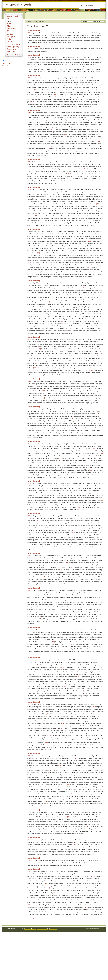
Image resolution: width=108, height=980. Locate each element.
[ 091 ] (62, 728)
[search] (89, 6)
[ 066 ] (72, 533)
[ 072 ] (29, 590)
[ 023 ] (34, 216)
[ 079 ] (53, 642)
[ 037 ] (42, 316)
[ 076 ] (40, 619)
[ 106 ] (88, 826)
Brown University (53, 929)
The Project (12, 16)
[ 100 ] (55, 789)
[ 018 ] (70, 174)
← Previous (32, 918)
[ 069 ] (67, 563)
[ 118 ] (29, 905)
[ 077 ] (29, 630)
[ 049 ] (46, 398)
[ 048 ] (44, 391)
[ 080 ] (73, 644)
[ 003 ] (29, 57)
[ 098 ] (101, 777)
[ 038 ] (62, 321)
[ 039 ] (67, 328)
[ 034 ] (77, 295)
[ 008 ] (55, 94)
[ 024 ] (90, 220)
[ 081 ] (29, 660)
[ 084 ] (78, 677)
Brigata (10, 24)
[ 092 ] (51, 735)
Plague (10, 26)
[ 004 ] (66, 64)
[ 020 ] (29, 190)
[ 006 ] (84, 85)
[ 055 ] (94, 448)
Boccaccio (12, 18)
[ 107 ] (29, 840)
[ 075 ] (51, 612)
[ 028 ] (38, 253)
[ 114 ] (48, 888)
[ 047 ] (36, 386)
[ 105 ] (61, 822)
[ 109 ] (40, 849)
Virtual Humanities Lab (42, 929)
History (10, 31)
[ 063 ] (79, 507)
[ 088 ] (94, 707)
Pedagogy (11, 49)
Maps (9, 42)
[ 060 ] (47, 491)
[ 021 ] (85, 194)
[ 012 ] (52, 129)
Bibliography (13, 47)
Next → (100, 918)
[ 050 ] (29, 409)
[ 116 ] (84, 898)
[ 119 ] (85, 907)
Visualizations (13, 54)
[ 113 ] (46, 883)
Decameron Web (18, 5)
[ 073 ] (52, 595)
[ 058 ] (91, 470)
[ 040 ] (29, 339)
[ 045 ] (91, 370)
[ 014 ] (98, 141)
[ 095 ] (74, 758)
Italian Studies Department (30, 929)
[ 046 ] (29, 381)
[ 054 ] (29, 444)
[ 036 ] (63, 309)
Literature (12, 29)
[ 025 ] (56, 231)
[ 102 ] (46, 801)
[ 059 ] (29, 483)
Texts (9, 21)
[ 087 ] (29, 704)
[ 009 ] (33, 102)
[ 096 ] (60, 765)
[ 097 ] (51, 770)
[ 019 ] (69, 179)
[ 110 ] (29, 860)
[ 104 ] (69, 817)
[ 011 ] (41, 117)
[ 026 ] (89, 241)
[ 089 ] (48, 714)
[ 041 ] (39, 349)
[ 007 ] (35, 90)
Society (10, 34)
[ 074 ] (56, 605)
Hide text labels (7, 66)
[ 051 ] (99, 414)
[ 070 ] (61, 570)
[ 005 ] (29, 78)
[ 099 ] (68, 784)
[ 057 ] (60, 460)
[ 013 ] (66, 134)
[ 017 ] (85, 169)
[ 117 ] (98, 902)
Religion (11, 36)
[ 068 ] (29, 555)
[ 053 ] (46, 428)
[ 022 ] (98, 204)
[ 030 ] (88, 267)
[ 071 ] (44, 577)
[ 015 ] (48, 148)
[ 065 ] (38, 521)
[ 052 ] (73, 418)
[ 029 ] (29, 262)
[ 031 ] (33, 274)
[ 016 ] (29, 162)
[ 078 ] (46, 632)
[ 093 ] (46, 742)
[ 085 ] (65, 686)
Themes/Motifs (14, 44)
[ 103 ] (29, 812)
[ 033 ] (84, 288)
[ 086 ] (82, 691)
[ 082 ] (38, 665)
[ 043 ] (36, 363)
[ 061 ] (49, 493)
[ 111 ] (29, 871)
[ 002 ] (29, 49)
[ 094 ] (29, 756)
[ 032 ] (29, 283)
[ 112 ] (92, 876)
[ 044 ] (35, 368)
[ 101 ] (73, 794)
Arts (9, 39)
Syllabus (11, 52)
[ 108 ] (75, 845)
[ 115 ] (54, 893)
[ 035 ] (48, 302)
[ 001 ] (29, 33)
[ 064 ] (29, 516)
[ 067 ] (86, 540)
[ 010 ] (29, 113)
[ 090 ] (63, 723)
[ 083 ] (62, 667)
